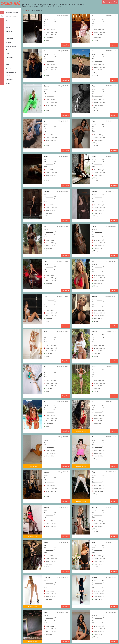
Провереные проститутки (31, 6)
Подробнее (65, 45)
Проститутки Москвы (29, 4)
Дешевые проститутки (59, 4)
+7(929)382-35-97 (111, 296)
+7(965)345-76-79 (63, 437)
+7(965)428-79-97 (111, 437)
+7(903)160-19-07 (63, 612)
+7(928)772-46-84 (111, 367)
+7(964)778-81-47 (111, 577)
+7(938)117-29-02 (63, 261)
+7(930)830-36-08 (63, 332)
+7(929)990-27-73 (63, 577)
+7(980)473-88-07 (63, 16)
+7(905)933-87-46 (111, 226)
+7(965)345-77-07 (111, 472)
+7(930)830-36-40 (63, 472)
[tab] (27, 11)
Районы (43, 6)
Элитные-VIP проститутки (76, 4)
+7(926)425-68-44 (111, 402)
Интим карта (57, 6)
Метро (49, 6)
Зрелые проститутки (44, 4)
